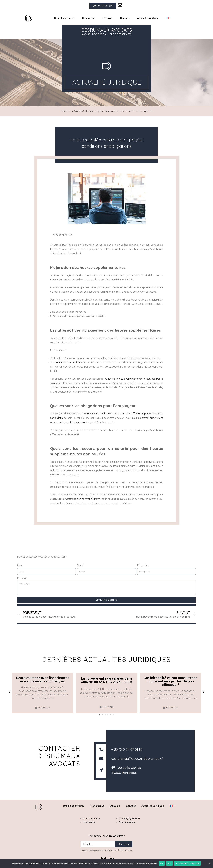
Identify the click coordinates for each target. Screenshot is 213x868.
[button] (9, 692)
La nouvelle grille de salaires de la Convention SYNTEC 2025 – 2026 (106, 680)
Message (22, 578)
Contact (125, 18)
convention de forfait (67, 362)
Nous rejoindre (92, 818)
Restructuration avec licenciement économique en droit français (42, 680)
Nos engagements (130, 818)
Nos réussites (127, 822)
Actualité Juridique (148, 18)
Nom (20, 565)
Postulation (90, 822)
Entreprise (143, 565)
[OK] (209, 863)
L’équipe (107, 18)
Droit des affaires (64, 18)
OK (162, 863)
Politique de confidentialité (187, 863)
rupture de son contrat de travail (83, 499)
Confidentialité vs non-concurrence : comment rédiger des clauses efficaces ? (171, 681)
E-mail (81, 565)
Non (169, 863)
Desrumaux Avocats (72, 111)
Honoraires (88, 18)
